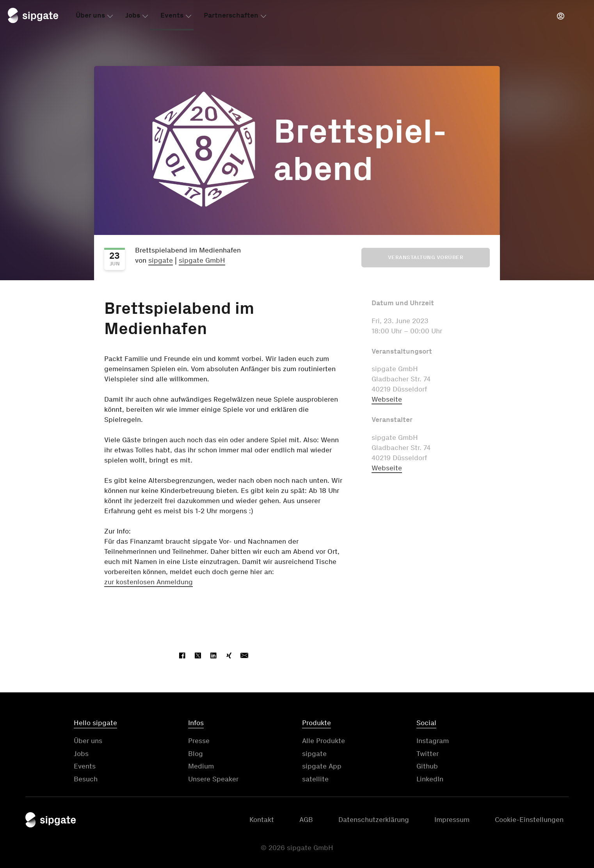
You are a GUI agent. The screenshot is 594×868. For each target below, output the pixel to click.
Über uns (90, 17)
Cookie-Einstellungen (529, 820)
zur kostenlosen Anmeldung (148, 582)
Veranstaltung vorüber (426, 257)
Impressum (452, 820)
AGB (306, 820)
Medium (201, 766)
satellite (315, 779)
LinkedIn (430, 779)
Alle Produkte (324, 741)
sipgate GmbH (202, 260)
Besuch (86, 779)
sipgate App (322, 766)
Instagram (433, 741)
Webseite (387, 399)
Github (427, 766)
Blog (196, 754)
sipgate (161, 260)
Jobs (133, 17)
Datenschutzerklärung (374, 820)
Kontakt (262, 820)
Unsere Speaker (213, 779)
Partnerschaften (231, 17)
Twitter (428, 754)
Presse (199, 741)
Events (172, 17)
